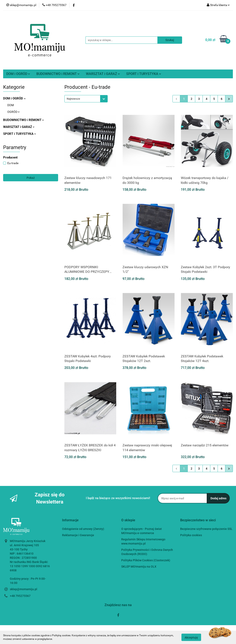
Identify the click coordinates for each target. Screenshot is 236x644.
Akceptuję (191, 637)
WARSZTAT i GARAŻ (103, 74)
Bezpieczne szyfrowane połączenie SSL (206, 529)
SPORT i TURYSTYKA (144, 74)
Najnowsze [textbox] (73, 99)
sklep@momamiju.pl (24, 589)
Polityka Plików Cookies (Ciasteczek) (146, 560)
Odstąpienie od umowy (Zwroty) (83, 529)
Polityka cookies (191, 535)
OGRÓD (13, 112)
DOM (11, 105)
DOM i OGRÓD (18, 74)
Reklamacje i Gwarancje (78, 535)
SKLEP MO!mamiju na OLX (139, 567)
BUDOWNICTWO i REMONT (58, 74)
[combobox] (86, 99)
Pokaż (31, 178)
